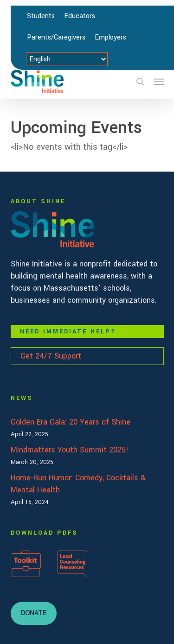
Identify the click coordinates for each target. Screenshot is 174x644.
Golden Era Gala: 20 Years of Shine (71, 422)
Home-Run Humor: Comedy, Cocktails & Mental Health (78, 484)
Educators (80, 16)
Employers (110, 37)
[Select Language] (67, 59)
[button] (159, 81)
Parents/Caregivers (56, 37)
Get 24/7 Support (51, 356)
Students (41, 16)
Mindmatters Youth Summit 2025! (70, 450)
